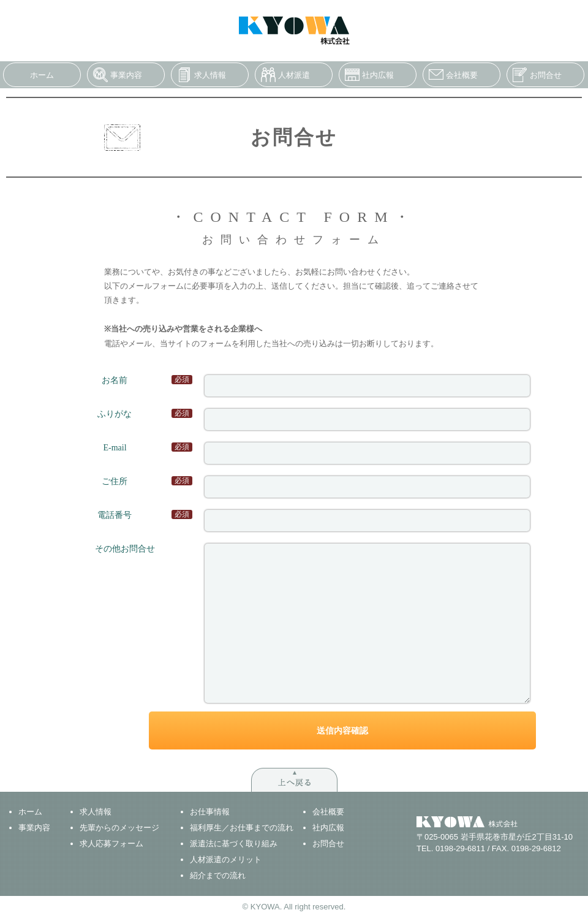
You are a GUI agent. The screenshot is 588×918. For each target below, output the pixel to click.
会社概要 (462, 75)
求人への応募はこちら (439, 11)
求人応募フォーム (111, 844)
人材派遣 (294, 75)
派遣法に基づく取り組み (234, 844)
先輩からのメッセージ (119, 828)
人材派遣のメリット (226, 859)
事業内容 (126, 75)
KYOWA (294, 31)
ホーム (42, 75)
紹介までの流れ (218, 875)
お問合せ (546, 75)
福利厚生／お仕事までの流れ (242, 828)
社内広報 (378, 75)
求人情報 (210, 75)
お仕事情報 (210, 812)
